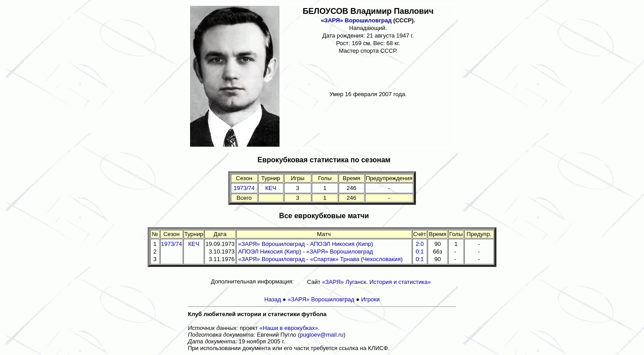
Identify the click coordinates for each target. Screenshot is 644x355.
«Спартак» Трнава (335, 259)
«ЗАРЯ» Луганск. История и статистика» (376, 282)
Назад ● (276, 299)
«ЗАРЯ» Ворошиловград (356, 20)
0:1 (419, 259)
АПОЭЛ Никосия (332, 244)
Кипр (365, 244)
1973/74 (244, 188)
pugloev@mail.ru (322, 335)
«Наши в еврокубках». (290, 328)
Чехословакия (382, 259)
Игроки (370, 299)
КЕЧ (271, 188)
